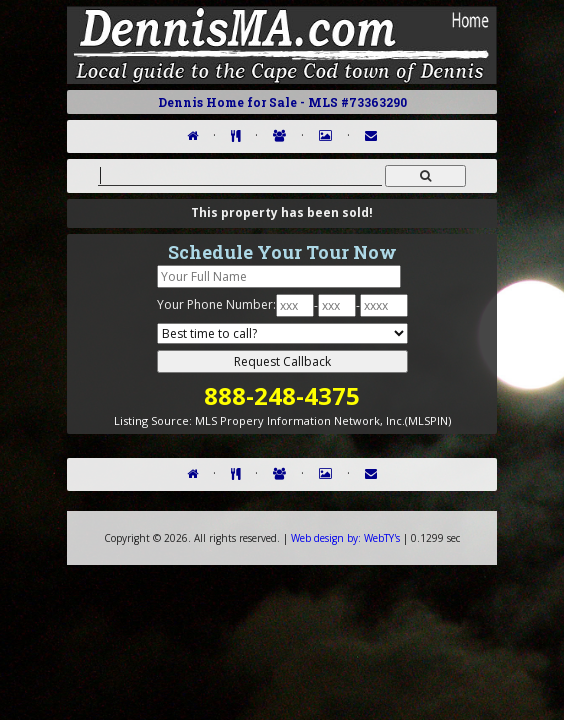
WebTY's (345, 538)
